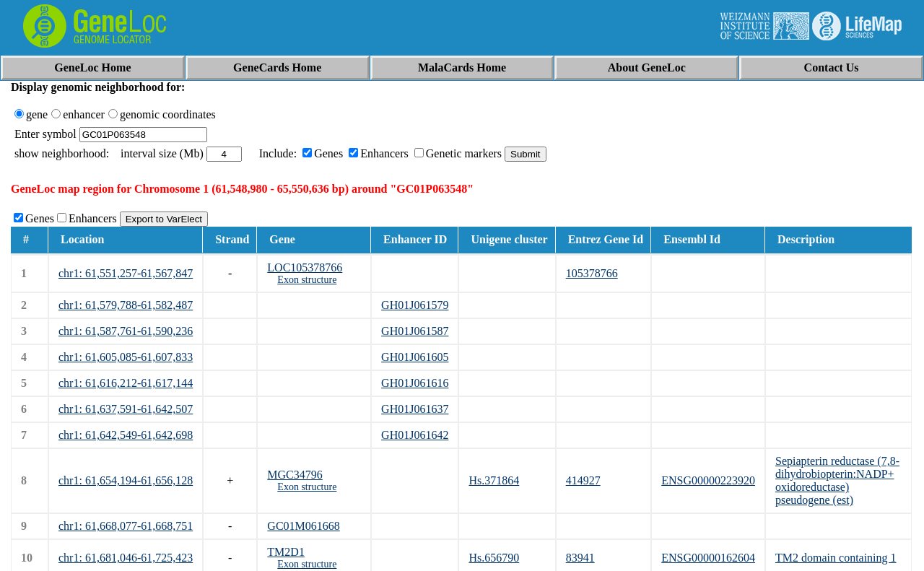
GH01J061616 (415, 383)
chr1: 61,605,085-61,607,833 (126, 357)
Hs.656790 (494, 558)
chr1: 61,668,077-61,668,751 (126, 526)
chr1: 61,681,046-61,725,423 (126, 558)
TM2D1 (286, 552)
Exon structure (307, 280)
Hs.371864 (494, 480)
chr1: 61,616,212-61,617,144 (126, 383)
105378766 (592, 273)
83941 (580, 558)
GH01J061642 (415, 435)
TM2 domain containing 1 (836, 558)
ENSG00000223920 (708, 480)
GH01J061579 (415, 305)
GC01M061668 (303, 526)
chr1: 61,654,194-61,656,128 (126, 480)
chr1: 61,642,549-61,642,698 (126, 435)
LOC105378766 (305, 267)
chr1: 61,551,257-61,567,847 (126, 273)
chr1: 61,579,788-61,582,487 (126, 305)
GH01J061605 (415, 357)
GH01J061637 (415, 409)
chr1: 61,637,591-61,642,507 (126, 409)
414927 (583, 480)
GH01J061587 (415, 331)
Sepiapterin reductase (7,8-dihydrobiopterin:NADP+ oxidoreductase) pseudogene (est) (837, 480)
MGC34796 (295, 475)
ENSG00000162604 (708, 558)
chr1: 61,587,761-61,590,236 (126, 331)
